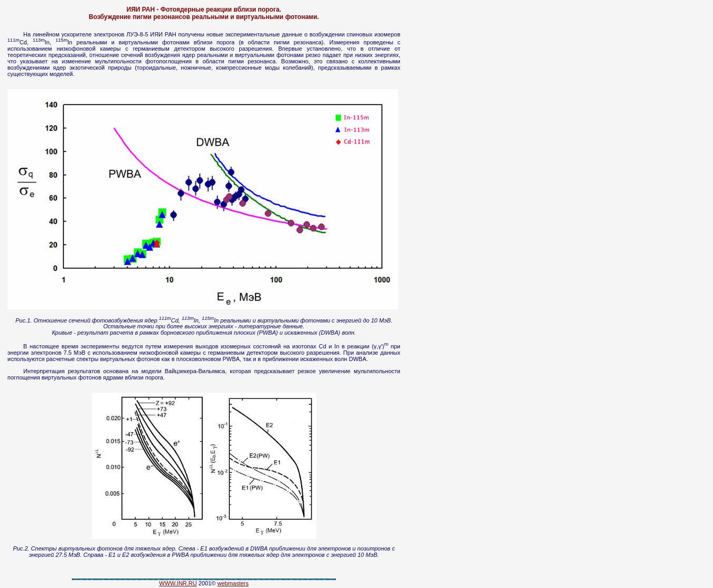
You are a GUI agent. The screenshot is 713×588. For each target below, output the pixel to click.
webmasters (233, 583)
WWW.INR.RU (178, 583)
